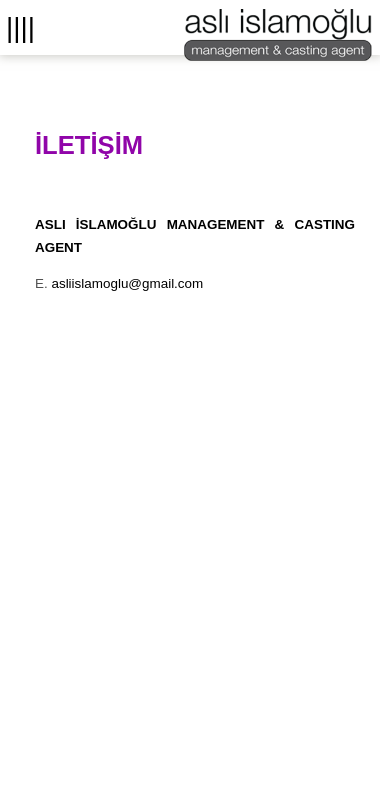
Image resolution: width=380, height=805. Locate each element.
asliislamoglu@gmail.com (127, 283)
